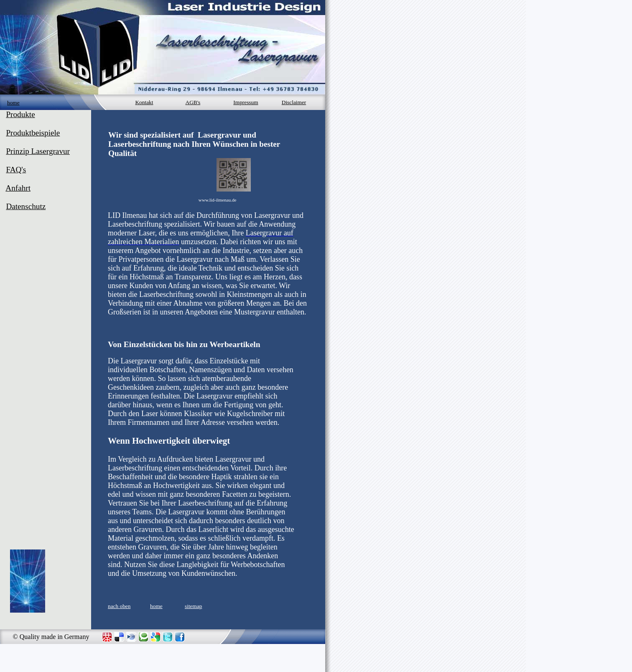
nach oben (119, 606)
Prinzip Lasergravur (38, 151)
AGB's (193, 102)
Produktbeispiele (33, 133)
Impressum (246, 102)
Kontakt (144, 102)
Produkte (20, 114)
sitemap (193, 606)
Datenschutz (26, 206)
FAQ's (16, 170)
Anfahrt (18, 188)
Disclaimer (294, 102)
